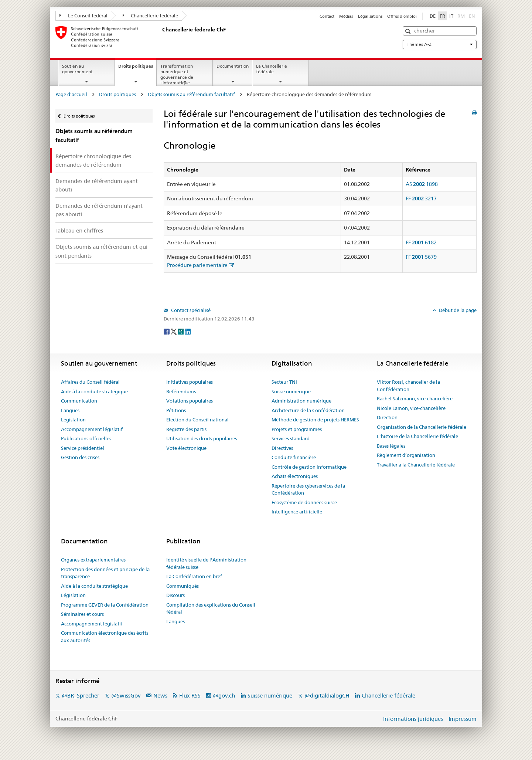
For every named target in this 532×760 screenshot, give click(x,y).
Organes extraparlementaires (93, 560)
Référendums (181, 391)
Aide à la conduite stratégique (94, 391)
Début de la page (457, 310)
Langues (70, 410)
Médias (346, 16)
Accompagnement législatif (92, 429)
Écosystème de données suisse (304, 502)
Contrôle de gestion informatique (309, 467)
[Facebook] (167, 331)
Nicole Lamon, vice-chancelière (411, 408)
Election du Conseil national (197, 420)
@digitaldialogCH (327, 695)
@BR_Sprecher (81, 695)
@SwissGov (126, 695)
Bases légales (391, 446)
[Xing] (181, 331)
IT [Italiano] (451, 16)
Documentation (233, 66)
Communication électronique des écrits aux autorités (105, 637)
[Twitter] (174, 331)
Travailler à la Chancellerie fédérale (416, 465)
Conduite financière (294, 457)
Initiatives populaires (190, 382)
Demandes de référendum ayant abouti (97, 185)
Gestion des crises (80, 457)
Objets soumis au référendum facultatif (191, 94)
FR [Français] (442, 16)
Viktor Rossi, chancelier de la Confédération (408, 386)
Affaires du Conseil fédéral (90, 382)
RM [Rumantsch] (461, 16)
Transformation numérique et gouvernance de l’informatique (177, 74)
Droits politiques (137, 68)
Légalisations (370, 16)
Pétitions (176, 410)
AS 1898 (422, 184)
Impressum (463, 719)
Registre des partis (186, 429)
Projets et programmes (297, 429)
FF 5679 (421, 257)
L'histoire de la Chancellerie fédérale (417, 436)
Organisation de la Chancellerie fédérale (422, 427)
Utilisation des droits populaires (202, 438)
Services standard (291, 438)
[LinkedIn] (188, 331)
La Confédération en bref (194, 576)
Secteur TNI (284, 382)
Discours (175, 595)
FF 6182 (421, 242)
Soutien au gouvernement (77, 69)
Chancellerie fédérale (151, 16)
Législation (73, 420)
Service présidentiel (83, 448)
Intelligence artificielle (297, 512)
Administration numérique (301, 401)
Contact (327, 16)
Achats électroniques (295, 476)
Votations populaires (190, 401)
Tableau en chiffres (79, 230)
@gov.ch (224, 695)
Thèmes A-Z (440, 44)
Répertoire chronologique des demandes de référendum (93, 160)
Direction (387, 417)
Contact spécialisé (190, 310)
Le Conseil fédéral (83, 16)
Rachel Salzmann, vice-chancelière (415, 398)
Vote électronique (186, 448)
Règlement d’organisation (406, 455)
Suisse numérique (291, 391)
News (160, 695)
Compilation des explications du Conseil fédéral (211, 608)
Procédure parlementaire (197, 265)
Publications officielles (86, 438)
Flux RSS (190, 695)
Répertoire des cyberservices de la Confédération (308, 489)
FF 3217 (421, 199)
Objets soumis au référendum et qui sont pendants (101, 251)
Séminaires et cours (82, 614)
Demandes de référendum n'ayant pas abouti (99, 210)
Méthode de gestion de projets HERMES (315, 420)
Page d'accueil (71, 94)
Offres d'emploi (402, 16)
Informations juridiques (413, 719)
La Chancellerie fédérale (272, 69)
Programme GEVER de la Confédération (105, 605)
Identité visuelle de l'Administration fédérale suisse (206, 563)
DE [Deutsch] (433, 16)
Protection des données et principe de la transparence (105, 573)
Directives (282, 448)
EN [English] (472, 16)
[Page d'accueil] (161, 37)
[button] (409, 31)
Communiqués (183, 586)
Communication (79, 401)
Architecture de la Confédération (308, 410)
